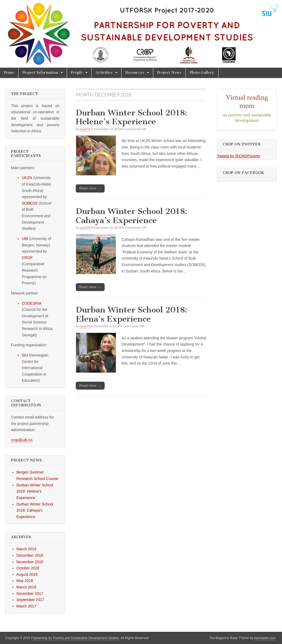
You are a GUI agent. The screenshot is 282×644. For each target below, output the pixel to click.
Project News (169, 73)
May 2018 (25, 581)
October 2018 (28, 568)
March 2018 (26, 587)
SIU (25, 355)
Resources (135, 73)
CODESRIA (31, 303)
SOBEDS (30, 203)
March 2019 (26, 549)
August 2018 (27, 574)
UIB (25, 239)
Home (9, 73)
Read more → (90, 188)
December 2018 (30, 555)
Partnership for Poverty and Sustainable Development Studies (75, 638)
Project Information (40, 73)
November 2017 (30, 594)
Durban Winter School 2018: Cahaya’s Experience (131, 216)
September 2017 (30, 600)
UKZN (27, 178)
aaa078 (85, 129)
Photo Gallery (202, 73)
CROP (27, 258)
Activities (104, 73)
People (77, 73)
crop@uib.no (22, 440)
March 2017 (26, 606)
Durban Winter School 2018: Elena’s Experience (131, 314)
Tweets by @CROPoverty (239, 156)
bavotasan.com (265, 638)
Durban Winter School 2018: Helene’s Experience (131, 117)
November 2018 (30, 562)
